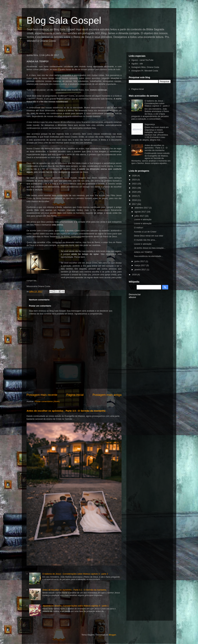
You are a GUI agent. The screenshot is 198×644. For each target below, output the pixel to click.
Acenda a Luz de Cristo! (145, 232)
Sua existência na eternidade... (148, 256)
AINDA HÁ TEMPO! (143, 252)
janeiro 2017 (141, 270)
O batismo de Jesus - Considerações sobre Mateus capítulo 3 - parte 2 (75, 574)
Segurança (150, 124)
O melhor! (139, 228)
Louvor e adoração (143, 219)
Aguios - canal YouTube (142, 60)
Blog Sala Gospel (64, 20)
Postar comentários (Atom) (47, 401)
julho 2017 (140, 216)
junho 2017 (140, 261)
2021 (135, 188)
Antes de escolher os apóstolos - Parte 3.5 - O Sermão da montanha (66, 411)
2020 (135, 192)
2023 (135, 180)
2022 (135, 184)
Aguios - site (137, 64)
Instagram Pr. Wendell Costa (145, 71)
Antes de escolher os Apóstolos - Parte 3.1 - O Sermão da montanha (74, 590)
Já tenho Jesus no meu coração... (150, 248)
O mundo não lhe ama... (145, 240)
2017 (135, 204)
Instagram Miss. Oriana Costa (145, 67)
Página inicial (75, 395)
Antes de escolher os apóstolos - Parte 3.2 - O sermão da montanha (156, 148)
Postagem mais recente (42, 395)
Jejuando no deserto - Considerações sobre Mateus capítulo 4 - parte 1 (75, 606)
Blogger (112, 635)
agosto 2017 (141, 212)
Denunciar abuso (135, 296)
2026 (135, 176)
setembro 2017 (142, 208)
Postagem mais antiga (107, 395)
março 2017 (140, 265)
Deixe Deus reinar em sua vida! (148, 236)
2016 (135, 275)
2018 (135, 200)
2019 (135, 196)
